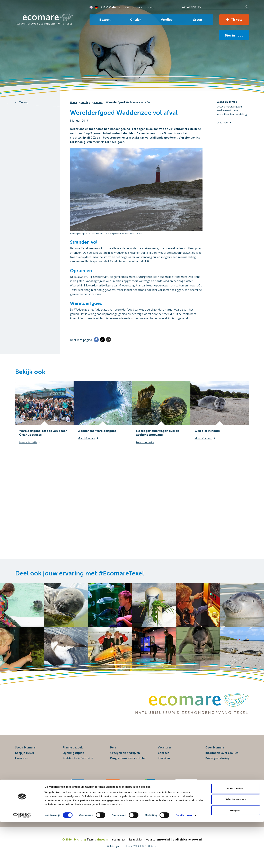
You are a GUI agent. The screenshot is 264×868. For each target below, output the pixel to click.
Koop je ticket (25, 760)
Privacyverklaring (217, 766)
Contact (150, 7)
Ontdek (136, 20)
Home (74, 102)
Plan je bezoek (73, 755)
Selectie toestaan (236, 845)
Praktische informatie (78, 766)
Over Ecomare (215, 755)
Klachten (164, 766)
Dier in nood (234, 35)
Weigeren (236, 856)
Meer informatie (28, 442)
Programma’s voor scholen (128, 766)
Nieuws (98, 102)
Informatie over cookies (222, 760)
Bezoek (105, 20)
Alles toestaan (236, 834)
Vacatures (165, 755)
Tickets (237, 20)
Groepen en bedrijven (125, 760)
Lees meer (223, 123)
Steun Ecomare (25, 755)
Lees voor (108, 7)
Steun (198, 20)
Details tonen (184, 861)
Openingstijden (73, 760)
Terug (23, 102)
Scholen (138, 7)
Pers (113, 755)
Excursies (124, 7)
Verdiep (167, 20)
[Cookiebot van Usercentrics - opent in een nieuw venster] (22, 861)
